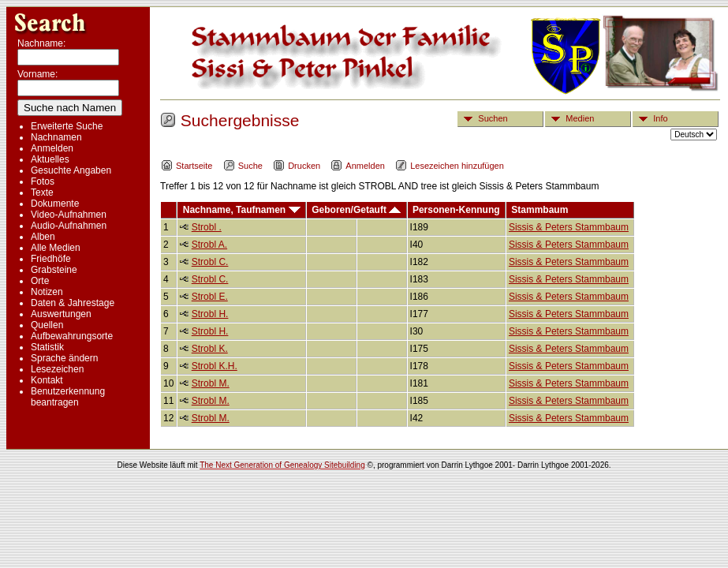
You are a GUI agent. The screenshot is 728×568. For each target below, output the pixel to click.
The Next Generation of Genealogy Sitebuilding (282, 465)
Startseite (187, 166)
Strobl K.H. (215, 366)
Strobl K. (210, 349)
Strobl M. (211, 383)
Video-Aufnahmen (69, 215)
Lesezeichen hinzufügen (450, 166)
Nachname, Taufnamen (242, 210)
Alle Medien (56, 248)
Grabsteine (54, 270)
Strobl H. (210, 314)
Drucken (297, 166)
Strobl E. (210, 297)
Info (650, 118)
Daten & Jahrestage (73, 303)
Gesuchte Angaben (71, 170)
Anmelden (52, 148)
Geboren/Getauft (356, 210)
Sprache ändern (64, 358)
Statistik (47, 347)
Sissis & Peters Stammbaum (569, 227)
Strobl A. (209, 245)
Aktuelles (50, 159)
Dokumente (55, 204)
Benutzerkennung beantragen (68, 397)
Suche (243, 166)
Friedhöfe (51, 259)
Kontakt (47, 380)
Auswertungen (61, 314)
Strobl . (207, 227)
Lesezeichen (57, 369)
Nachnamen (56, 137)
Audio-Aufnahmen (69, 226)
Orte (40, 281)
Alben (43, 237)
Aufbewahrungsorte (72, 336)
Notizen (47, 292)
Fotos (43, 181)
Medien (570, 118)
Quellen (47, 325)
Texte (42, 192)
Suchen (483, 118)
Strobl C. (210, 262)
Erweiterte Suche (67, 126)
